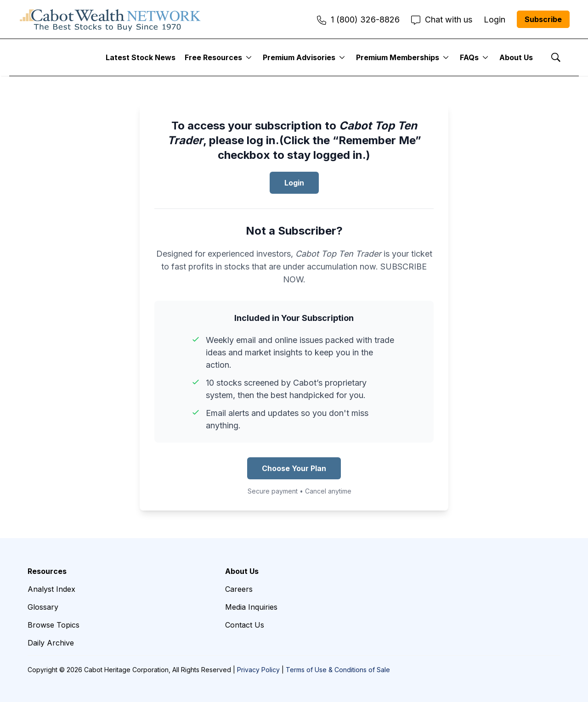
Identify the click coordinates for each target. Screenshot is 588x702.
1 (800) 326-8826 (358, 20)
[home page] (110, 19)
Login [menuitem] (495, 20)
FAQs (469, 57)
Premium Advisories (299, 57)
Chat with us (442, 20)
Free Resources (213, 57)
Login (294, 183)
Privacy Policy (258, 670)
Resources (47, 571)
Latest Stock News (141, 57)
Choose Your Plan (294, 468)
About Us (516, 57)
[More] (249, 57)
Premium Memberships (398, 57)
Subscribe (543, 19)
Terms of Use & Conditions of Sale (338, 670)
